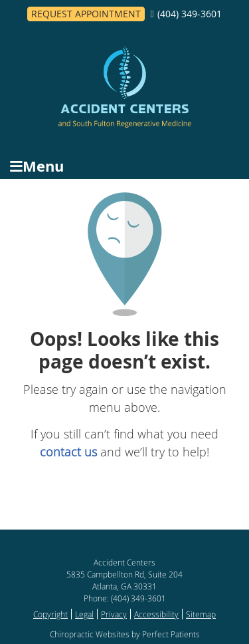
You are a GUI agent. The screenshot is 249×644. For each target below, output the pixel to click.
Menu (37, 166)
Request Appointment (86, 14)
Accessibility (156, 614)
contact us (68, 452)
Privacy (114, 614)
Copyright (50, 614)
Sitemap (201, 614)
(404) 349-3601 (190, 14)
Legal (84, 614)
